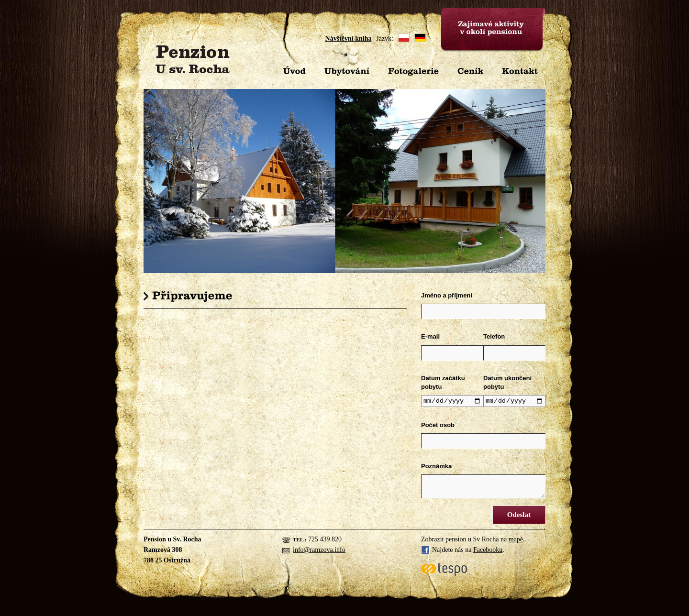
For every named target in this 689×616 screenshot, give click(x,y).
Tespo (444, 571)
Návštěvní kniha (349, 38)
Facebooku (488, 551)
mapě (516, 541)
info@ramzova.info (319, 551)
